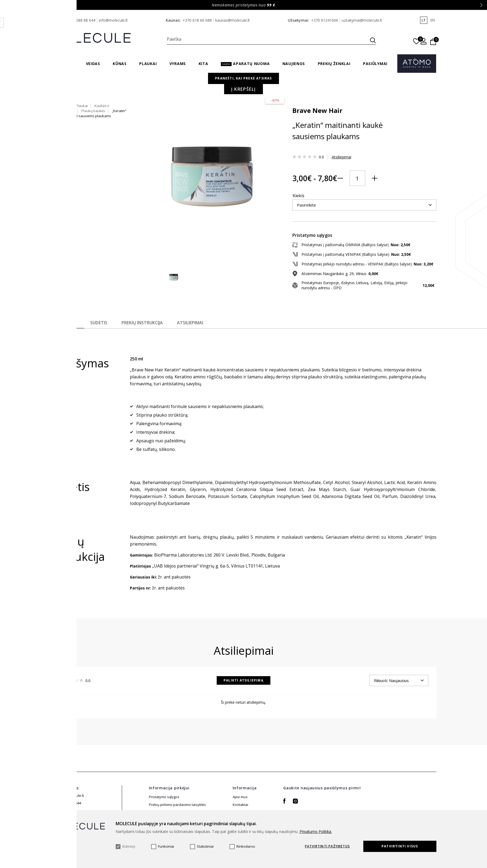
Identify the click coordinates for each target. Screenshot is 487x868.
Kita (203, 64)
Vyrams (178, 64)
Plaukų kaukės (352, 84)
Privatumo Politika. (316, 831)
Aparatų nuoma (245, 64)
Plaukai (148, 64)
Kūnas (120, 64)
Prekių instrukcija (146, 334)
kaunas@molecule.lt (233, 20)
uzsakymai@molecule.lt (362, 20)
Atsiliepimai (299, 155)
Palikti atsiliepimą (243, 692)
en (433, 20)
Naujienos (294, 64)
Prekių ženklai (334, 64)
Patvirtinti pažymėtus (327, 846)
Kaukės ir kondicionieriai (314, 84)
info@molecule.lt (113, 20)
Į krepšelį (335, 218)
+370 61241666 (325, 20)
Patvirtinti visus (400, 846)
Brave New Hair (275, 108)
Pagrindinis (259, 84)
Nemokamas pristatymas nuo (243, 5)
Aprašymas (64, 334)
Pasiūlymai (375, 64)
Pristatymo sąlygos (164, 808)
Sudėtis (101, 334)
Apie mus (240, 808)
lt (424, 20)
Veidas (93, 64)
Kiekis (256, 185)
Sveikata (63, 64)
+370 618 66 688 (197, 20)
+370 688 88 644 (81, 20)
